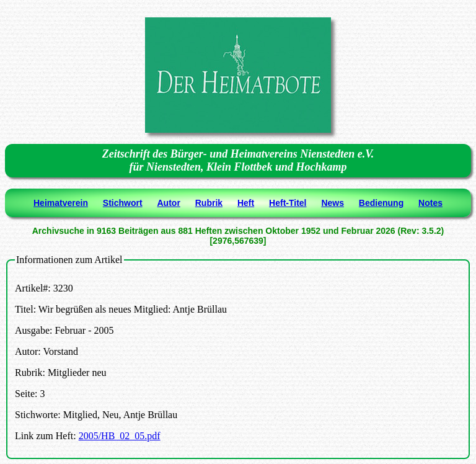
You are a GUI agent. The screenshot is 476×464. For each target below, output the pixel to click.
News (333, 203)
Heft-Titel (288, 203)
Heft (246, 203)
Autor (169, 203)
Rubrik (209, 203)
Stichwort (123, 203)
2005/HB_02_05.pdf (120, 436)
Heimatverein (61, 203)
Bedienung (381, 203)
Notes (430, 203)
